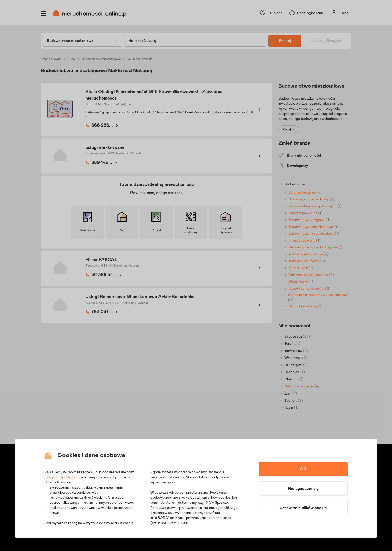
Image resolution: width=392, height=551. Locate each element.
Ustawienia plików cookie (303, 508)
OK (303, 469)
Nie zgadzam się (303, 489)
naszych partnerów (60, 477)
